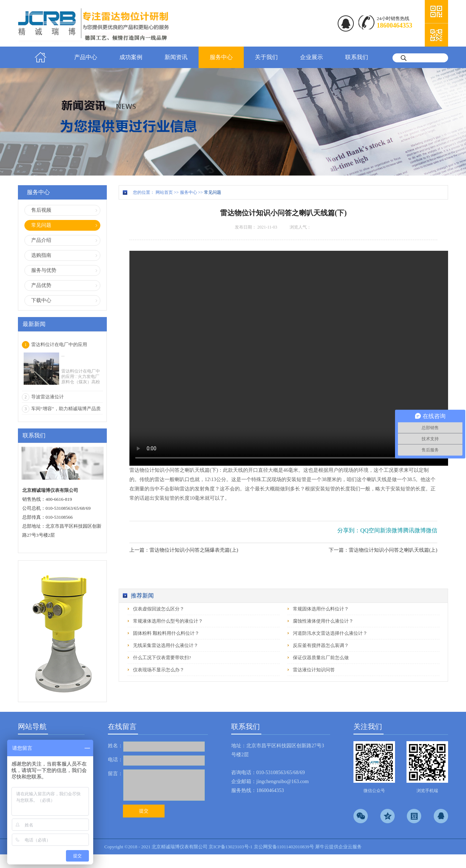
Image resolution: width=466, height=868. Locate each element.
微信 (432, 530)
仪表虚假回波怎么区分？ (159, 609)
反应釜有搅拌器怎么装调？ (321, 645)
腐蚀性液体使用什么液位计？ (323, 621)
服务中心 (189, 192)
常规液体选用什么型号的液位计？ (168, 621)
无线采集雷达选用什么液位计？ (166, 645)
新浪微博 (391, 530)
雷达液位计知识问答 (314, 670)
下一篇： (383, 550)
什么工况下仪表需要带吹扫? (162, 658)
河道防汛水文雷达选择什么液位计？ (330, 633)
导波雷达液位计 (47, 397)
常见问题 (213, 192)
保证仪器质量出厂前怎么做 (321, 658)
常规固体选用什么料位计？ (321, 609)
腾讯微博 (414, 530)
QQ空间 (370, 530)
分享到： (349, 530)
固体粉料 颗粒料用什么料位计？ (166, 633)
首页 (41, 57)
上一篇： (184, 550)
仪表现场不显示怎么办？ (159, 670)
